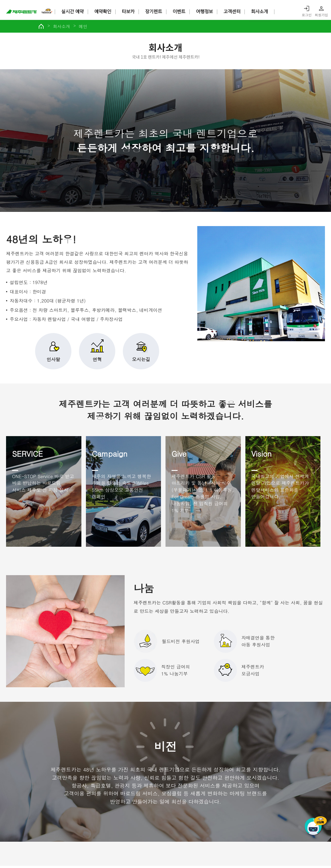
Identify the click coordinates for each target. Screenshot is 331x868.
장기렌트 (154, 12)
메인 (93, 28)
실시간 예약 (73, 12)
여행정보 (205, 12)
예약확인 (103, 12)
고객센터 (232, 12)
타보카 (129, 12)
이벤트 (179, 12)
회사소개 (260, 12)
